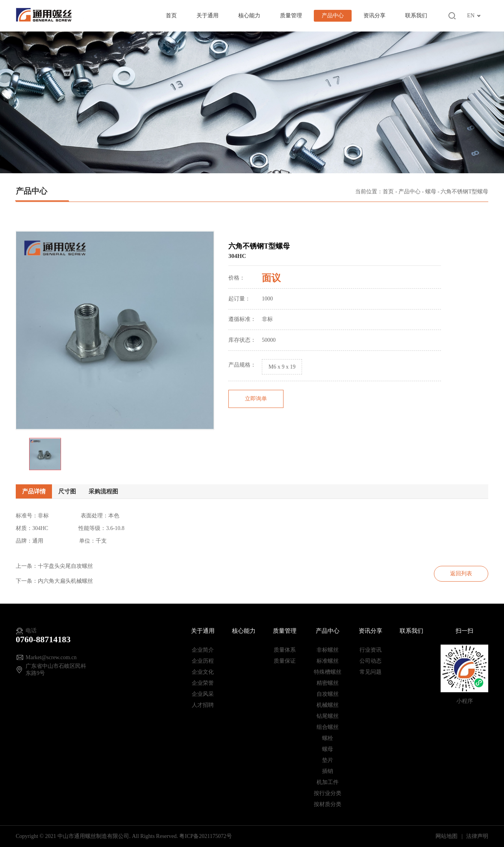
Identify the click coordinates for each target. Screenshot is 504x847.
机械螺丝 (328, 705)
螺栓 (328, 738)
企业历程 (203, 661)
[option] (115, 343)
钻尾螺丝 (328, 716)
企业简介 (203, 650)
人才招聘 (203, 705)
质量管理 (291, 16)
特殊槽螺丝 (328, 672)
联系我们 (416, 16)
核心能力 (249, 16)
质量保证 (285, 661)
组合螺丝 (328, 727)
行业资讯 (371, 650)
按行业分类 (328, 793)
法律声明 (477, 836)
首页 (171, 16)
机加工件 (328, 782)
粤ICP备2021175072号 (205, 836)
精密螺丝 (328, 683)
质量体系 (285, 650)
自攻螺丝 (328, 694)
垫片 (328, 760)
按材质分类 (328, 804)
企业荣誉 (203, 683)
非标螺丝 (328, 650)
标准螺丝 (328, 661)
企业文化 (203, 672)
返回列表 (461, 574)
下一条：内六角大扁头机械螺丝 (54, 581)
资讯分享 (374, 16)
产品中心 (333, 16)
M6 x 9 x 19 (282, 379)
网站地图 (447, 836)
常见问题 (371, 672)
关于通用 (208, 16)
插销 (328, 771)
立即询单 (256, 411)
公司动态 (371, 661)
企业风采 (203, 694)
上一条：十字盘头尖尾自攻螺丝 (54, 566)
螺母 (431, 192)
